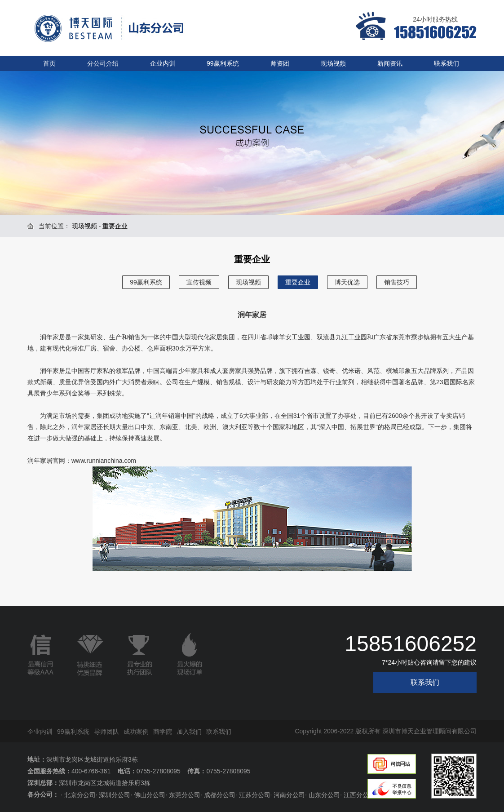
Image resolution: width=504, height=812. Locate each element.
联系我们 (447, 63)
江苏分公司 (255, 795)
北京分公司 (80, 795)
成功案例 (136, 732)
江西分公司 (359, 795)
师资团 (280, 63)
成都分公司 (220, 795)
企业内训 (163, 63)
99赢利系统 (223, 63)
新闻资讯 (390, 63)
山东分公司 (324, 795)
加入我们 (189, 732)
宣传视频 (199, 282)
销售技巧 (397, 282)
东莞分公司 (185, 795)
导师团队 (106, 732)
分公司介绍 (103, 63)
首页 (49, 63)
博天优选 (347, 282)
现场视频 (333, 63)
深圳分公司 (115, 795)
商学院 (163, 732)
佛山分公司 (150, 795)
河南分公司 (289, 795)
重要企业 (298, 282)
